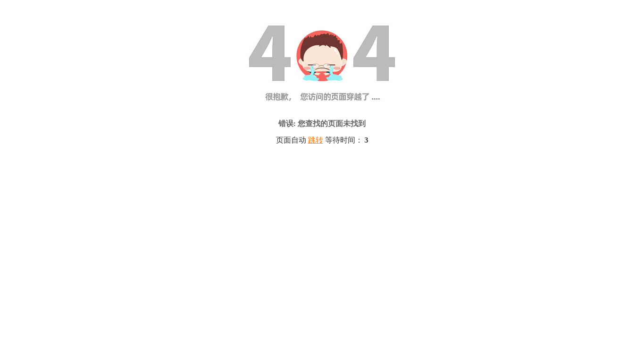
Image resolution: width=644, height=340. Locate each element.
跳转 (316, 140)
